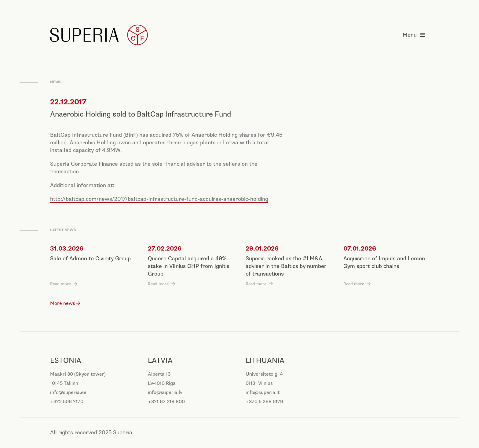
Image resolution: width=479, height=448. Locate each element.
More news (63, 303)
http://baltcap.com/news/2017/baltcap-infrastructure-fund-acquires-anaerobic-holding (159, 199)
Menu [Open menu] (416, 35)
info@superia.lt (263, 393)
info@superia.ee (68, 393)
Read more (60, 284)
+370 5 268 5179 (264, 402)
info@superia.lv (165, 393)
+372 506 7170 (67, 402)
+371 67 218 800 (166, 402)
